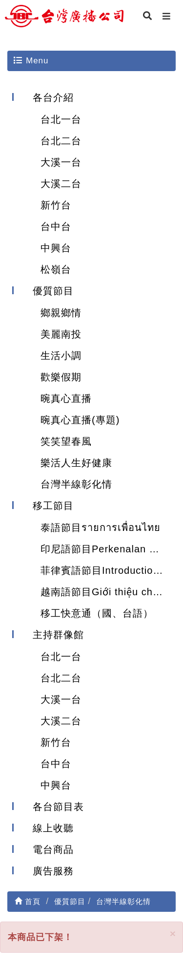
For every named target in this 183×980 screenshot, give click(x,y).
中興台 (56, 248)
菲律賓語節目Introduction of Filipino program (108, 570)
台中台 (56, 226)
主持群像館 (58, 635)
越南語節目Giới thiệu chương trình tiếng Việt (108, 592)
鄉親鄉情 (61, 313)
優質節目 (53, 291)
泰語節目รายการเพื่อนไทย (101, 528)
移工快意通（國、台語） (97, 613)
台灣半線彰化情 (76, 484)
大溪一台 (61, 162)
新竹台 (56, 205)
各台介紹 (53, 97)
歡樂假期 (61, 377)
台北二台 (61, 141)
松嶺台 (56, 269)
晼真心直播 (66, 398)
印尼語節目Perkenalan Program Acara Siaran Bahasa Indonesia (108, 549)
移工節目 (53, 506)
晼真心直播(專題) (80, 420)
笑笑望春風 (66, 441)
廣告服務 (53, 871)
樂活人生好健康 (76, 463)
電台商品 (53, 849)
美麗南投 (61, 334)
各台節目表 (58, 807)
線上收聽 (53, 828)
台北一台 (61, 119)
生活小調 (61, 356)
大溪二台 (61, 184)
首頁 (28, 901)
